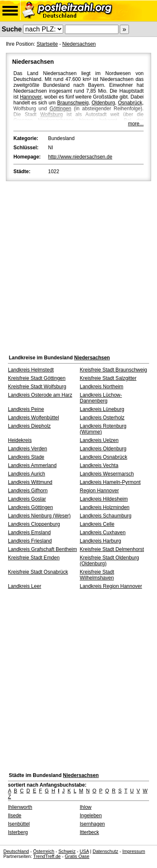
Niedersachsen (79, 44)
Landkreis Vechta (99, 465)
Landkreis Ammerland (32, 465)
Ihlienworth (20, 807)
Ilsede (15, 816)
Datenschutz (105, 851)
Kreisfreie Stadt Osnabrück (38, 572)
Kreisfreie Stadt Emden (34, 558)
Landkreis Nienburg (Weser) (39, 516)
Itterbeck (90, 832)
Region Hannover (99, 491)
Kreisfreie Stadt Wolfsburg (37, 387)
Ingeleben (91, 816)
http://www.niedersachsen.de (80, 157)
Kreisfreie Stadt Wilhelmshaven (97, 575)
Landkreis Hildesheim (104, 499)
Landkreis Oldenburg (103, 449)
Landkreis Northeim (102, 387)
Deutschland (16, 851)
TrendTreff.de (47, 856)
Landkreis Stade (26, 457)
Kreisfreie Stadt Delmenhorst (112, 549)
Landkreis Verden (27, 449)
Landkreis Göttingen (30, 507)
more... (136, 124)
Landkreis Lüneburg (102, 409)
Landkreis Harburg (101, 541)
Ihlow (86, 807)
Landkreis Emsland (29, 533)
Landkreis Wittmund (30, 482)
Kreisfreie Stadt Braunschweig (114, 370)
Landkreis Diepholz (29, 426)
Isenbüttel (19, 824)
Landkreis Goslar (27, 499)
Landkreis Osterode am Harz (40, 395)
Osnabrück (130, 103)
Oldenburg (103, 103)
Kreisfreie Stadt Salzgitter (108, 378)
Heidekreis (20, 440)
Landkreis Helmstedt (31, 370)
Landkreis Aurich (27, 474)
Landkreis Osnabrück (104, 457)
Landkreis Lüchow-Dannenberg (101, 398)
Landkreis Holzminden (105, 507)
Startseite (47, 44)
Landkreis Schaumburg (106, 516)
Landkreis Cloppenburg (34, 524)
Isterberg (18, 832)
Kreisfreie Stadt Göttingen (37, 378)
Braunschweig (73, 103)
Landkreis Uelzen (99, 440)
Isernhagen (93, 824)
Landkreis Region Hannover (111, 586)
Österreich (44, 851)
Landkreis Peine (26, 409)
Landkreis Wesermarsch (107, 474)
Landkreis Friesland (30, 541)
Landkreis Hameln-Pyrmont (110, 482)
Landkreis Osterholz (102, 418)
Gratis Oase (77, 856)
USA (84, 851)
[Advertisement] (78, 266)
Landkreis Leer (24, 586)
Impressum (134, 851)
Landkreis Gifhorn (28, 491)
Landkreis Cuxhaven (103, 533)
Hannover (30, 97)
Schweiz (67, 851)
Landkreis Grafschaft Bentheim (42, 549)
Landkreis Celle (97, 524)
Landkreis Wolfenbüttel (33, 418)
